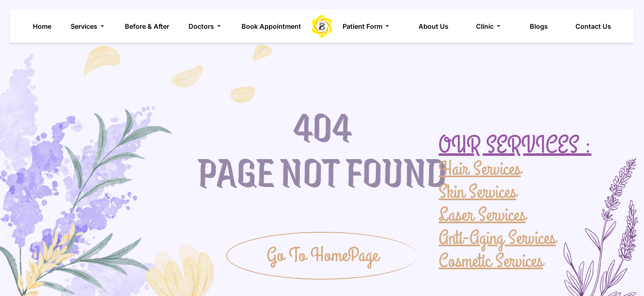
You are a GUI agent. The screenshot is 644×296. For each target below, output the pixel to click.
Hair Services (480, 169)
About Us (434, 26)
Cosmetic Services (491, 261)
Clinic (489, 26)
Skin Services (477, 192)
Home (42, 26)
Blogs (539, 26)
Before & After (147, 26)
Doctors (205, 26)
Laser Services (482, 215)
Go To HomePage (322, 256)
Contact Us (593, 26)
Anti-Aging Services (497, 238)
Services (88, 26)
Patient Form (367, 26)
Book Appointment (271, 26)
